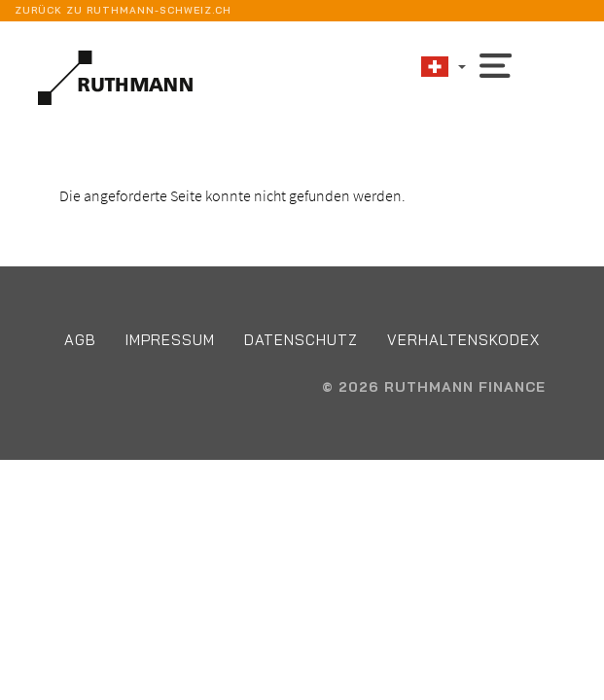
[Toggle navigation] (496, 64)
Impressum (170, 340)
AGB (80, 340)
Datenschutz (301, 340)
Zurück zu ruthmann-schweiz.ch (123, 10)
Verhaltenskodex (463, 340)
